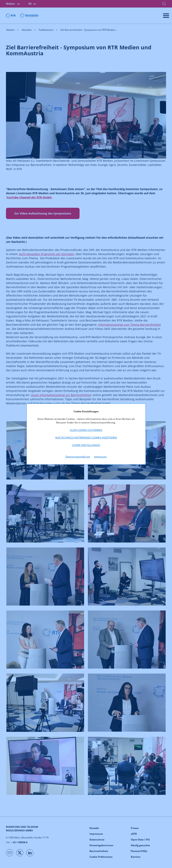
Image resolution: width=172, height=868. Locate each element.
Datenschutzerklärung (78, 457)
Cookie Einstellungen (86, 445)
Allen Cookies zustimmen (86, 430)
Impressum (100, 457)
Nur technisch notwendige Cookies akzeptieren (86, 438)
